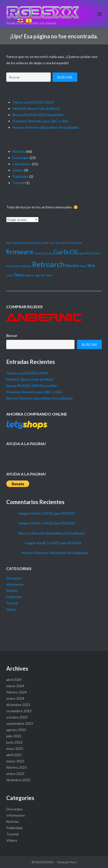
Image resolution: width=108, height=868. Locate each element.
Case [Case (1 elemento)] (52, 243)
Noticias (19, 151)
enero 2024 (15, 698)
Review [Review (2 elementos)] (72, 265)
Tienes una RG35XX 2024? (27, 373)
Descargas (21, 158)
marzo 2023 (15, 761)
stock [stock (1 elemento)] (9, 275)
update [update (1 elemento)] (29, 275)
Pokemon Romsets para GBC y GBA (40, 121)
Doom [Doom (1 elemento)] (78, 243)
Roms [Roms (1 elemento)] (83, 266)
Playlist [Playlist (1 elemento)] (89, 253)
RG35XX (48, 862)
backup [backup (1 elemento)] (26, 243)
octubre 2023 (17, 717)
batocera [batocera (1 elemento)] (36, 243)
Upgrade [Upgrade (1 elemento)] (39, 275)
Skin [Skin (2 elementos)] (91, 265)
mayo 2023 (15, 748)
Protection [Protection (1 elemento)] (13, 266)
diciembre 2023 (18, 705)
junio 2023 (14, 742)
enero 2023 (15, 774)
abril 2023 (14, 755)
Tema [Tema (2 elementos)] (18, 275)
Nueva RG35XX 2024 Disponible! (38, 115)
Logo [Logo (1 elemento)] (81, 253)
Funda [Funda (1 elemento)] (49, 253)
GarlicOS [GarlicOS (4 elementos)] (65, 252)
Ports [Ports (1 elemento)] (97, 253)
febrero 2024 (16, 692)
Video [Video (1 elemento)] (49, 275)
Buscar (12, 335)
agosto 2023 (16, 730)
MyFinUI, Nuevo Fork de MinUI (30, 379)
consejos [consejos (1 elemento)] (61, 243)
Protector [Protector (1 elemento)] (25, 266)
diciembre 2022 (18, 780)
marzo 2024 (15, 686)
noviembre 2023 (19, 711)
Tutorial (19, 183)
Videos (18, 170)
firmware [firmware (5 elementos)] (20, 252)
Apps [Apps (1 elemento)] (9, 243)
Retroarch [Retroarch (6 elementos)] (48, 264)
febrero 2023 (16, 767)
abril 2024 (14, 680)
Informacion (22, 164)
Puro (73, 862)
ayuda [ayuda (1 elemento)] (17, 243)
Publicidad (20, 176)
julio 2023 (14, 736)
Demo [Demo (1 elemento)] (71, 243)
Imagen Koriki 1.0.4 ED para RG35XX (47, 513)
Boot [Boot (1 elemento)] (45, 243)
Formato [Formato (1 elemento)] (39, 253)
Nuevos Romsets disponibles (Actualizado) (46, 127)
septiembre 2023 (20, 723)
